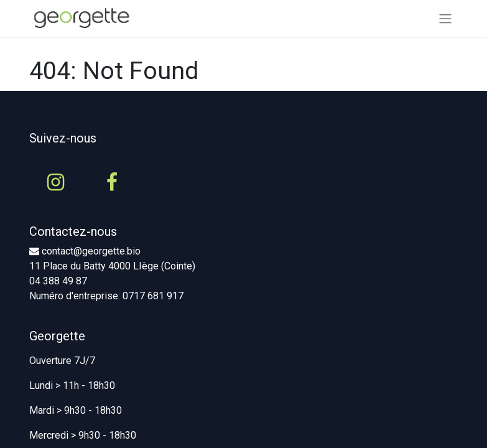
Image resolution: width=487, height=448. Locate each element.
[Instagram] (56, 182)
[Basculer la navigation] (445, 18)
